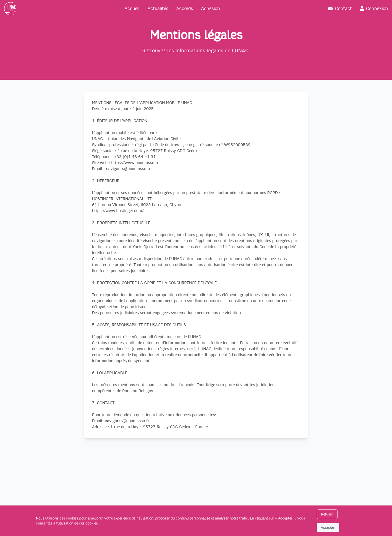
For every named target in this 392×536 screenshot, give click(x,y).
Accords (185, 9)
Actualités (158, 9)
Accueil (132, 9)
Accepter (328, 527)
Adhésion (210, 9)
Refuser (327, 514)
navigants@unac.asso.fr (128, 169)
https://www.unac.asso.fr (135, 163)
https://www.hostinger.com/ (118, 211)
